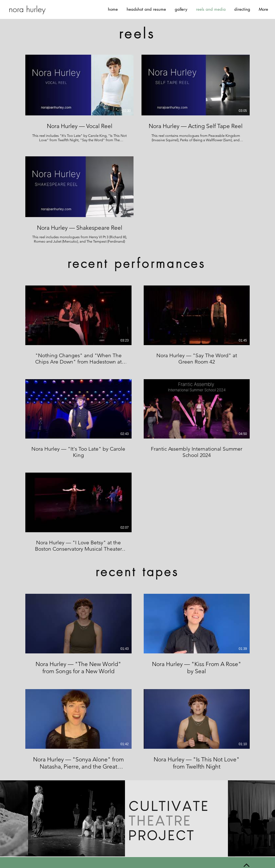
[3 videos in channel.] (137, 149)
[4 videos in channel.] (137, 682)
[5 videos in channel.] (137, 419)
